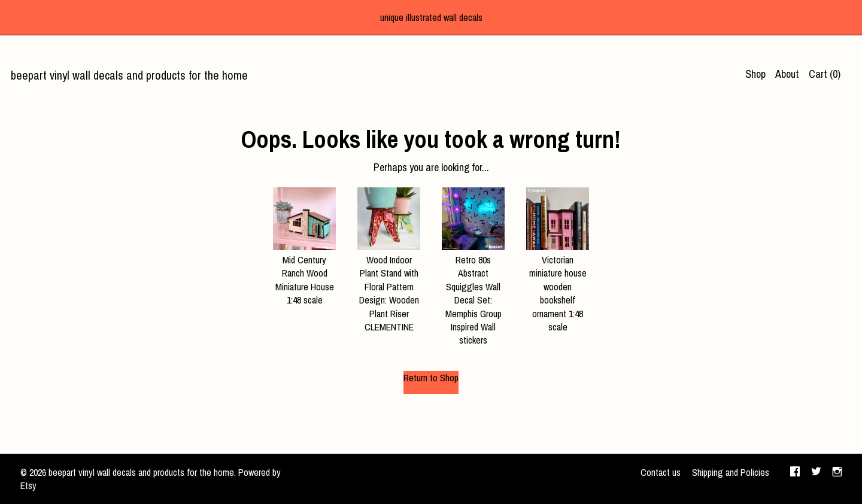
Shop (755, 74)
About (787, 74)
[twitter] (816, 473)
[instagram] (837, 473)
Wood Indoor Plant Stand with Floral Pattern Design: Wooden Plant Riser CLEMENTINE (389, 287)
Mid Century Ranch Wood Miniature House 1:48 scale (304, 274)
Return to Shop (431, 378)
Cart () (825, 74)
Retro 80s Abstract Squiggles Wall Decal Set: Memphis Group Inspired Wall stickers (473, 294)
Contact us (661, 472)
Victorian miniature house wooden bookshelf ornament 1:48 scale (558, 287)
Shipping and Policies (731, 472)
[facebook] (795, 473)
